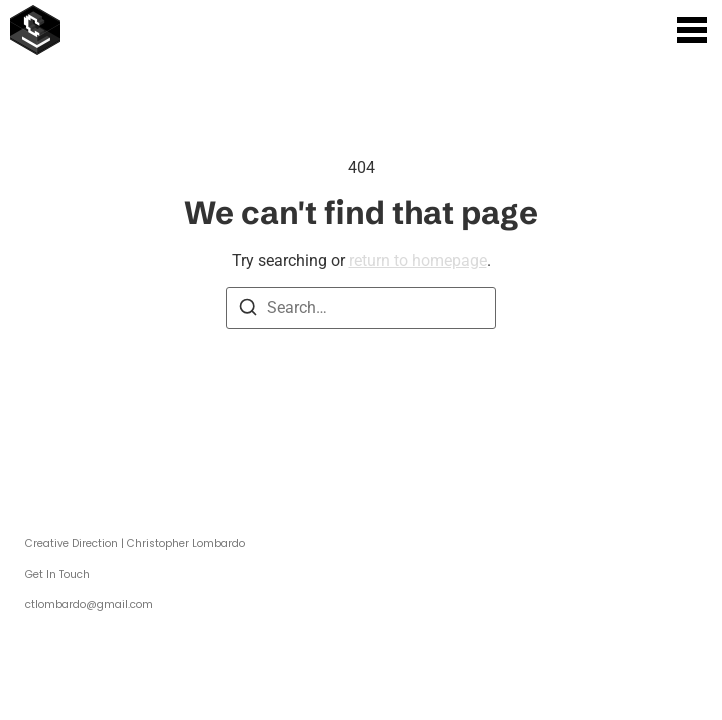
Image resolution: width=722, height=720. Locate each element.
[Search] (248, 310)
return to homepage (418, 260)
